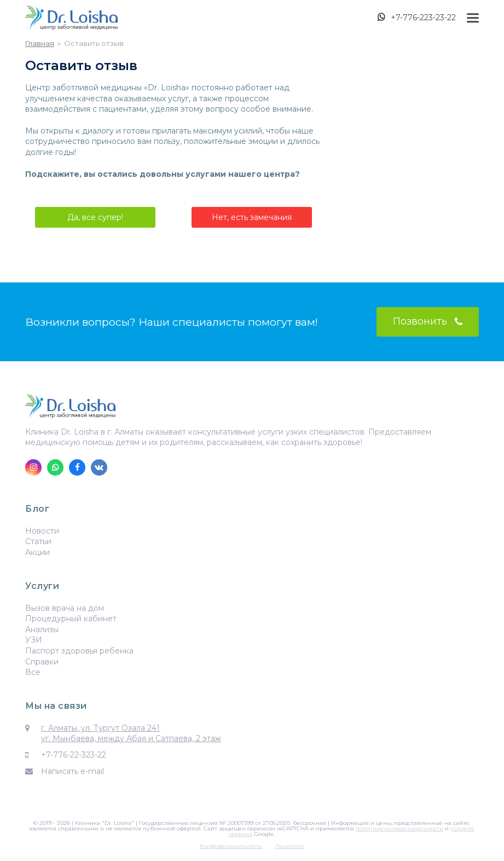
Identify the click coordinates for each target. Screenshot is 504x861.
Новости (42, 531)
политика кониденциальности (399, 828)
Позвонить (428, 321)
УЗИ (34, 640)
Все (33, 672)
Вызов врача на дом (65, 608)
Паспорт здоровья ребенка (79, 651)
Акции (37, 552)
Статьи (38, 541)
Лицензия (289, 846)
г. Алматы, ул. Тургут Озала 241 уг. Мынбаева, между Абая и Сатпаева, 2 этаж (131, 733)
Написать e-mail (73, 771)
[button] (473, 18)
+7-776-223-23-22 (423, 18)
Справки (42, 662)
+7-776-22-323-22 (74, 755)
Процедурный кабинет (71, 619)
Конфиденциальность (231, 846)
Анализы (42, 629)
